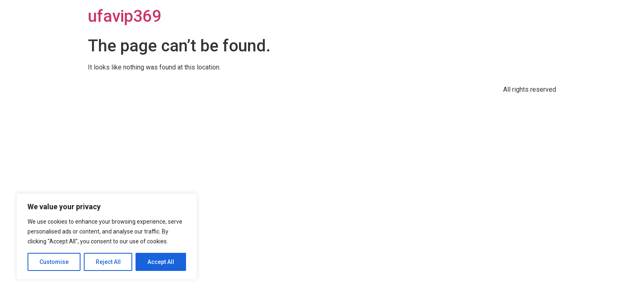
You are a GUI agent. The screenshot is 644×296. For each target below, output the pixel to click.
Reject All (108, 262)
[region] (107, 236)
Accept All (161, 262)
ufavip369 (125, 16)
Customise (54, 262)
